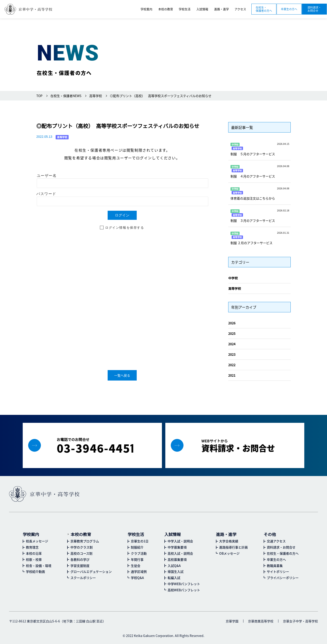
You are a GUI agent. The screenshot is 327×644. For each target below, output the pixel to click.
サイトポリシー (278, 571)
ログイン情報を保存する (125, 228)
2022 (232, 365)
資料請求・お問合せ (314, 9)
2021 (232, 375)
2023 (232, 354)
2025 (232, 333)
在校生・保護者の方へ (264, 9)
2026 (232, 323)
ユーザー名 (47, 176)
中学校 (233, 278)
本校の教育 (81, 534)
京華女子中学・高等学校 (300, 621)
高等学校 (235, 288)
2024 (232, 344)
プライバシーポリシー (283, 578)
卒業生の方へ (289, 9)
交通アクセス (276, 541)
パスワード (46, 194)
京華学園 (232, 621)
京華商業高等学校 (261, 621)
